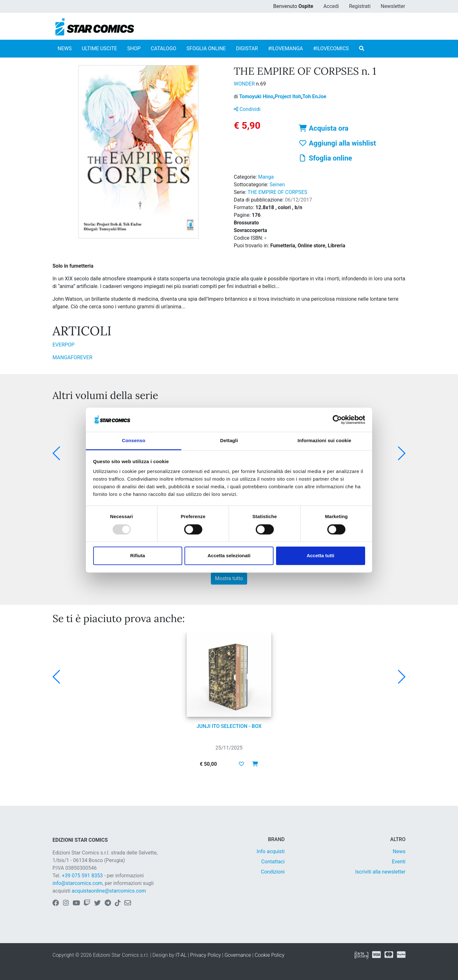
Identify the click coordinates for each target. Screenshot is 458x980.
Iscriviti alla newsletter (380, 872)
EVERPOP (63, 345)
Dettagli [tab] (229, 441)
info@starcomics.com (77, 883)
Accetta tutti (320, 556)
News (399, 851)
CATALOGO (163, 48)
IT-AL (181, 955)
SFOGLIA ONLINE (206, 48)
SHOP (134, 48)
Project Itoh (289, 96)
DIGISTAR (247, 48)
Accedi (331, 6)
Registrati (360, 6)
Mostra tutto (229, 578)
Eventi (399, 862)
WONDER (245, 84)
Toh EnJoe (314, 96)
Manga (266, 177)
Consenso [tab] (133, 441)
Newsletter (393, 6)
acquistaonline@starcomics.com (109, 891)
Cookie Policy (270, 955)
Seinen (277, 185)
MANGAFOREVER (72, 357)
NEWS (65, 48)
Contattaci (273, 862)
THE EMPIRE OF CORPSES (277, 192)
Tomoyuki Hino (257, 96)
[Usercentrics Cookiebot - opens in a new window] (337, 420)
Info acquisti (271, 851)
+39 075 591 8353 (82, 876)
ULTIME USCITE (99, 48)
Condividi (247, 109)
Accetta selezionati (229, 556)
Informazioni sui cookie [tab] (325, 441)
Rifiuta (138, 556)
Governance (238, 955)
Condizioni (273, 872)
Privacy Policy (205, 955)
